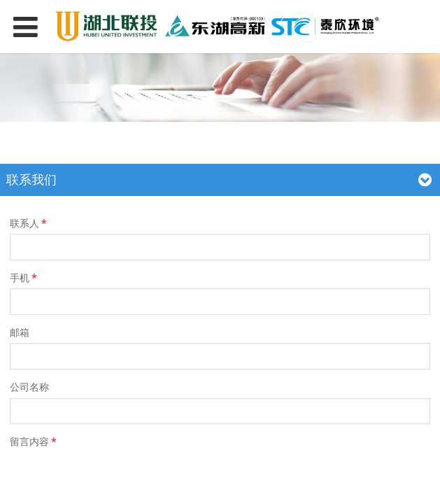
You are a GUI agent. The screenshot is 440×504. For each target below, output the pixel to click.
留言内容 (34, 441)
